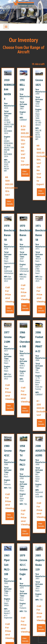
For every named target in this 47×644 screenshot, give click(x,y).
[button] (6, 27)
